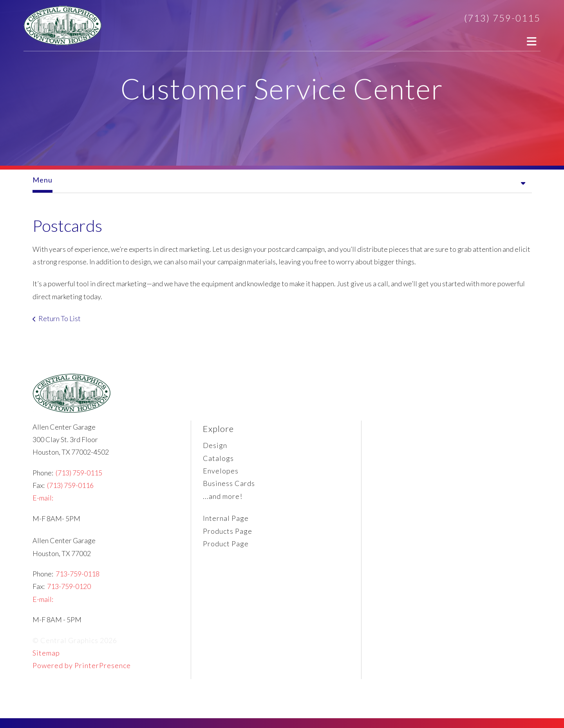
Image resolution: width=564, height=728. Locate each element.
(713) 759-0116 (70, 485)
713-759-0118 (78, 574)
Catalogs (218, 458)
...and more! (223, 496)
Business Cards (229, 483)
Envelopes (221, 471)
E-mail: (43, 498)
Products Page (228, 531)
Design (215, 445)
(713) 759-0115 (502, 18)
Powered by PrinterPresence (82, 665)
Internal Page (226, 518)
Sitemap (46, 653)
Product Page (226, 544)
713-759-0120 (69, 586)
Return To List (60, 318)
